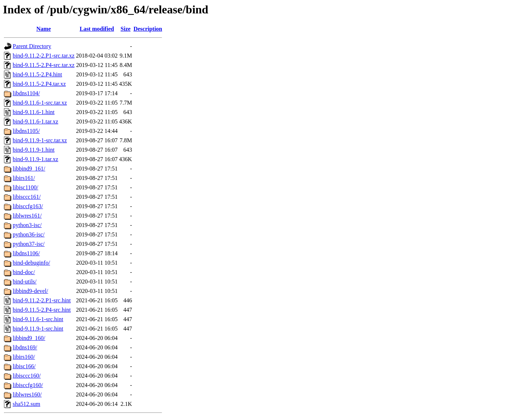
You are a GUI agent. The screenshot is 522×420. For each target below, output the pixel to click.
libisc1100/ (26, 187)
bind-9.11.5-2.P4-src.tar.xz (43, 65)
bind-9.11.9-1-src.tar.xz (40, 140)
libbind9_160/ (29, 338)
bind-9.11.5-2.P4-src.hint (42, 310)
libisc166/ (24, 366)
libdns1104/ (26, 93)
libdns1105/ (26, 131)
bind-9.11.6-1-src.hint (38, 319)
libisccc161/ (27, 197)
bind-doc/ (24, 272)
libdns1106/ (26, 253)
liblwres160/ (27, 394)
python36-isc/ (29, 234)
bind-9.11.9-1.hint (34, 150)
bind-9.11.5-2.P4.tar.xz (39, 84)
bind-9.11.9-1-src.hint (38, 329)
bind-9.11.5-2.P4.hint (37, 74)
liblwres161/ (27, 216)
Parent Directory (32, 46)
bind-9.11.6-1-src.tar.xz (40, 103)
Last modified (97, 29)
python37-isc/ (29, 244)
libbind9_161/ (29, 169)
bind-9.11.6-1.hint (34, 112)
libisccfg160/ (28, 385)
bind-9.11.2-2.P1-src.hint (42, 300)
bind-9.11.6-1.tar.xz (36, 121)
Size (126, 29)
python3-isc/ (27, 225)
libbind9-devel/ (30, 291)
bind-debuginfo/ (31, 263)
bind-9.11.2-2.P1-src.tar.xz (43, 56)
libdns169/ (25, 347)
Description (148, 29)
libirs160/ (24, 357)
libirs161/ (24, 178)
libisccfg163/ (28, 206)
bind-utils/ (25, 282)
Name (43, 29)
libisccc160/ (27, 376)
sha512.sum (26, 404)
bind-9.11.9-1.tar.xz (36, 159)
